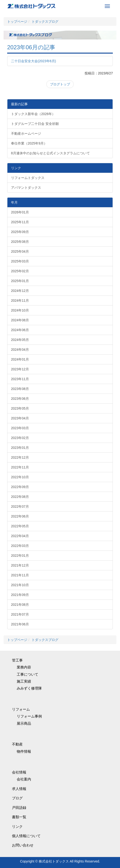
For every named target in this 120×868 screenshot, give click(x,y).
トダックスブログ (45, 22)
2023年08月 (20, 389)
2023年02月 (20, 438)
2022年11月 (20, 467)
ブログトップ (60, 84)
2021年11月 (20, 575)
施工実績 (24, 681)
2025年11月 (20, 222)
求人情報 (19, 789)
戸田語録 (19, 808)
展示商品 (24, 723)
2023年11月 (20, 379)
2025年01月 (20, 281)
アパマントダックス (26, 188)
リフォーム (21, 709)
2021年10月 (20, 585)
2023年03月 (20, 428)
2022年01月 (20, 556)
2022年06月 (20, 516)
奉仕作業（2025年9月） (29, 143)
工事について (27, 674)
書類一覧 (19, 817)
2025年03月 (20, 261)
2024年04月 (20, 350)
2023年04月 (20, 418)
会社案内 (24, 779)
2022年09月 (20, 487)
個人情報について (26, 836)
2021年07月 (20, 614)
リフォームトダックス (28, 178)
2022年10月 (20, 477)
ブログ (17, 798)
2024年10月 (20, 310)
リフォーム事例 (29, 716)
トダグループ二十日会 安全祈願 (35, 124)
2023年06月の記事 (31, 47)
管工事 (17, 660)
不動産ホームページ (26, 134)
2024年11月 (20, 300)
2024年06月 (20, 330)
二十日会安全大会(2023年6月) (33, 61)
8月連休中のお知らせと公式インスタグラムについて (50, 153)
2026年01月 (20, 212)
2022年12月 (20, 457)
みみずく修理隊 (29, 688)
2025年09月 (20, 232)
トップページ (17, 22)
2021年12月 (20, 565)
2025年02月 (20, 271)
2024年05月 (20, 340)
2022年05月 (20, 526)
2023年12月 (20, 369)
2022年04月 (20, 536)
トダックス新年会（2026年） (33, 114)
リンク (17, 826)
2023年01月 (20, 448)
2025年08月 (20, 242)
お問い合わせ (23, 845)
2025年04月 (20, 251)
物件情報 (24, 751)
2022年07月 (20, 506)
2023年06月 (20, 399)
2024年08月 (20, 320)
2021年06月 (20, 624)
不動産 (17, 744)
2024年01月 (20, 359)
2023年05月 (20, 408)
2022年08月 (20, 497)
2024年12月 (20, 291)
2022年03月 (20, 546)
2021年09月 (20, 595)
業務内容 (24, 667)
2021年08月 (20, 605)
